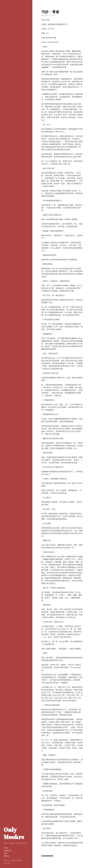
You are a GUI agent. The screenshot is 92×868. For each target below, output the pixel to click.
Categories (8, 851)
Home (6, 848)
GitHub (6, 856)
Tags (5, 853)
